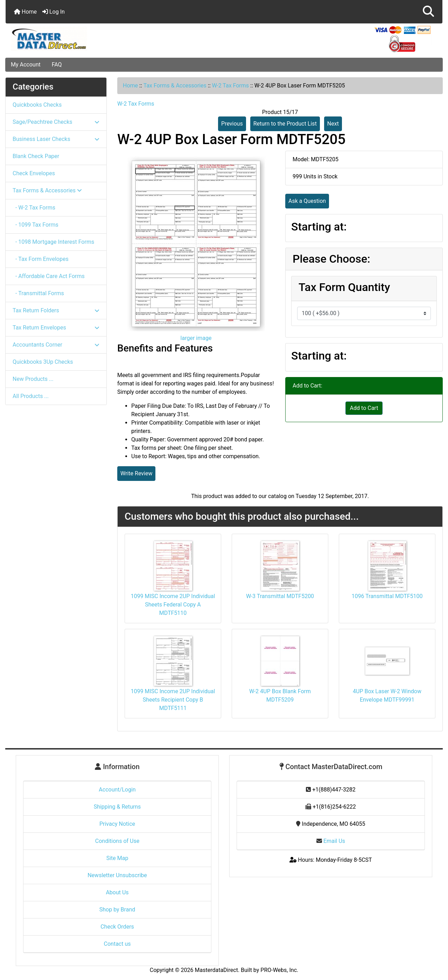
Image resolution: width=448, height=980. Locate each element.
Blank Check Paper (36, 156)
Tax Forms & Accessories (175, 86)
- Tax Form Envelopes (41, 259)
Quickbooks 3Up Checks (43, 362)
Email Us (331, 841)
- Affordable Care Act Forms (49, 276)
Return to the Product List (285, 124)
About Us (117, 892)
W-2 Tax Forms (230, 86)
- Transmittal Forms (38, 293)
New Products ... (33, 379)
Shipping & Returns (117, 807)
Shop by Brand (117, 910)
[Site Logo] (78, 39)
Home (25, 12)
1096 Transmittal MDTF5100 (387, 596)
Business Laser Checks (56, 139)
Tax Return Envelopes (56, 328)
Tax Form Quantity (344, 287)
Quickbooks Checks (37, 105)
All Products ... (31, 396)
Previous (232, 124)
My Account (26, 65)
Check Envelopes (34, 173)
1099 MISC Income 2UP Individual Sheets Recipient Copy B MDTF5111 (173, 700)
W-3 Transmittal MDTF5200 (280, 596)
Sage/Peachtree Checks (56, 122)
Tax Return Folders (56, 310)
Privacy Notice (117, 824)
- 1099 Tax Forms (36, 225)
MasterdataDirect (216, 970)
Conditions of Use (117, 841)
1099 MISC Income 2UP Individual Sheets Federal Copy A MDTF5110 (173, 605)
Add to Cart (364, 408)
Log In (54, 12)
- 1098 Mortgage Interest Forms (53, 242)
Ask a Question (307, 201)
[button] (428, 12)
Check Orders (117, 927)
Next (333, 124)
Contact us (117, 944)
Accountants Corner (56, 345)
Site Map (117, 858)
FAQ (57, 65)
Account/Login (117, 790)
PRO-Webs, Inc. (279, 970)
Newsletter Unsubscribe (117, 875)
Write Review (136, 473)
